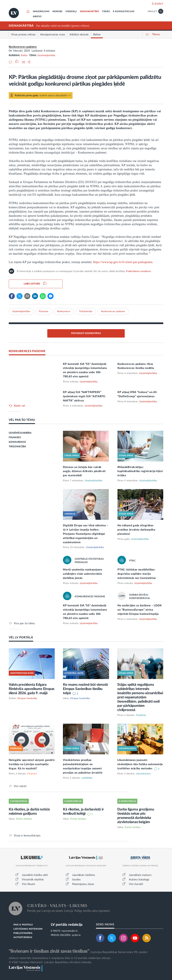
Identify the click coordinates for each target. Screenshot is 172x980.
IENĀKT (159, 4)
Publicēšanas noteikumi (138, 271)
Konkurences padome (23, 47)
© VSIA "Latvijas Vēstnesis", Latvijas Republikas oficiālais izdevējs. (50, 962)
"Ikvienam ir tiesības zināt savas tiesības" (49, 951)
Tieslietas (141, 715)
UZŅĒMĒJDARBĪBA (20, 433)
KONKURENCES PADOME (27, 351)
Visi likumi (29, 884)
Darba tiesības (24, 819)
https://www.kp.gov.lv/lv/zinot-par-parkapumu (123, 262)
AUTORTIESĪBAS (23, 937)
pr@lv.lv (76, 935)
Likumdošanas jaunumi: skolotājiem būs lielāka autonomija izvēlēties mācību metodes (140, 764)
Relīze (24, 55)
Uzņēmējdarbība (46, 55)
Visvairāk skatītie (33, 880)
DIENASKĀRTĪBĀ (89, 12)
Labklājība (87, 778)
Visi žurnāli (136, 884)
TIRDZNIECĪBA (17, 447)
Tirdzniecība (86, 311)
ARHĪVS (37, 17)
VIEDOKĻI (71, 12)
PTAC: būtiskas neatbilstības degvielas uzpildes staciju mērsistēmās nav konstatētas (137, 574)
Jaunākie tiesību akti (35, 875)
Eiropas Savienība (27, 698)
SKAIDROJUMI (41, 12)
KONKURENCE (17, 442)
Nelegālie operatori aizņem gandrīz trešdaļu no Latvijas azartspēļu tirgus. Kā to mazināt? (32, 764)
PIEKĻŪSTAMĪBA (23, 933)
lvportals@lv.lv (70, 931)
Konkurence (64, 311)
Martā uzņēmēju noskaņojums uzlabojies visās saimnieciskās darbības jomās (83, 574)
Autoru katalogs (139, 880)
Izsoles (76, 880)
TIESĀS (106, 12)
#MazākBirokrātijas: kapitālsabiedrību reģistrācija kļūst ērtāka (140, 471)
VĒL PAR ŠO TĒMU (22, 420)
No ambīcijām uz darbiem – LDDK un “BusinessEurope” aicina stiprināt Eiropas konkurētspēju (140, 610)
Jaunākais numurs (140, 875)
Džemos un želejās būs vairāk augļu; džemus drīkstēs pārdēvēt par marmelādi (84, 471)
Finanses (44, 311)
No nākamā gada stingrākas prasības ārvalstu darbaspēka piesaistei (136, 530)
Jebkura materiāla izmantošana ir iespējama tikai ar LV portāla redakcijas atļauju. (60, 958)
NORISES (58, 12)
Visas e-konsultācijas (27, 835)
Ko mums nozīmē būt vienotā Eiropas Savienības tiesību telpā (85, 689)
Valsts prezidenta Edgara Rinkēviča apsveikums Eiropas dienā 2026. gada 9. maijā (32, 689)
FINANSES (15, 438)
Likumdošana (143, 774)
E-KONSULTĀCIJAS (124, 12)
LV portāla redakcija (67, 925)
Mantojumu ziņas (83, 884)
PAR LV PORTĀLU (23, 925)
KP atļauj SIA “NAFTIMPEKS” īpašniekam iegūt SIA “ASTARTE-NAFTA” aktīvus (84, 396)
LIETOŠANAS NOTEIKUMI (28, 929)
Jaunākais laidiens (84, 875)
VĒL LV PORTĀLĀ (21, 637)
